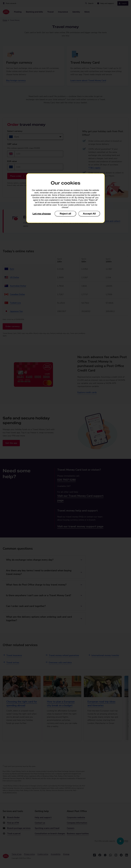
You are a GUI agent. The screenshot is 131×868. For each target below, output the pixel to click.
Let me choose (42, 214)
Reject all (65, 214)
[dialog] (65, 198)
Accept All (89, 214)
